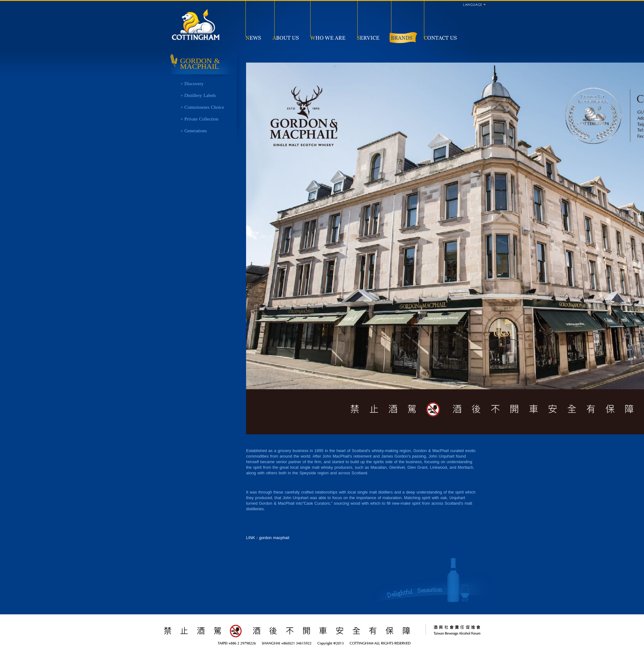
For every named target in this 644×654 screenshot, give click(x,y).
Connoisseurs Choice (204, 107)
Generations (196, 131)
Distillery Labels (200, 95)
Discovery (194, 84)
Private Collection (201, 119)
